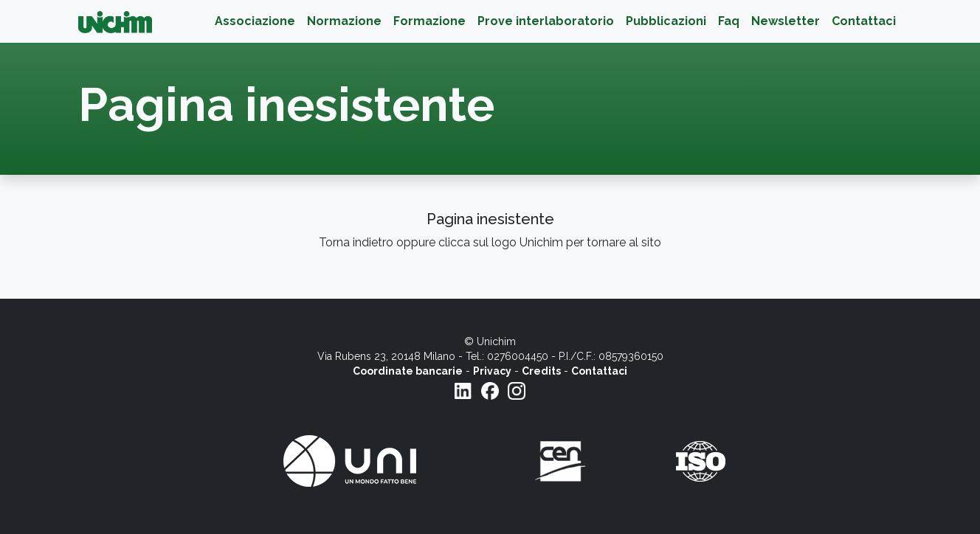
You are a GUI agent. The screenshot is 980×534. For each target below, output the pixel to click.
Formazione (429, 21)
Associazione (255, 21)
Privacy (492, 371)
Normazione (344, 21)
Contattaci (864, 21)
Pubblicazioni (666, 21)
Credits (541, 371)
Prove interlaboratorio (546, 21)
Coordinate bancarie (408, 371)
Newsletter (786, 21)
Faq (729, 21)
